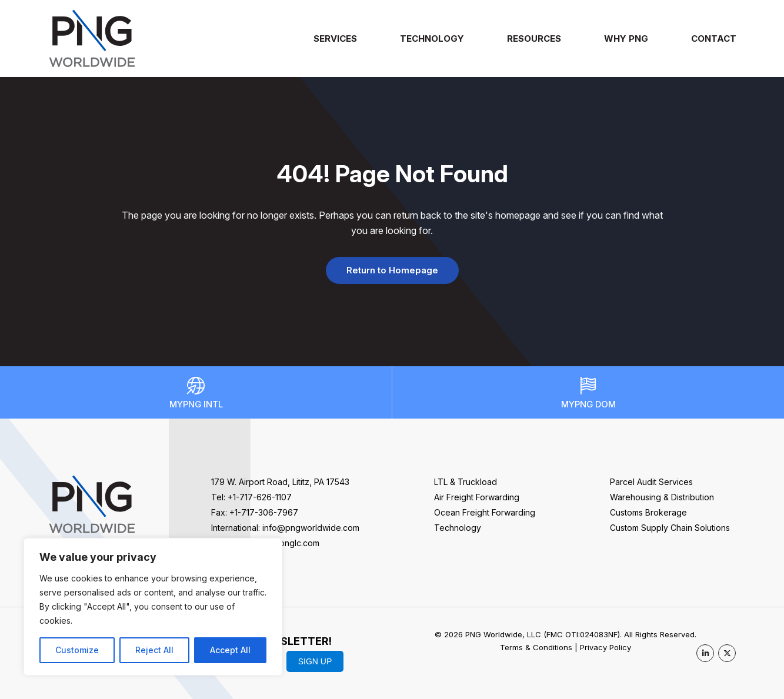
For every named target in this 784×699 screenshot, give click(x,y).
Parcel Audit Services (651, 482)
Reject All (154, 650)
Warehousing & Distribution (662, 497)
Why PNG (626, 39)
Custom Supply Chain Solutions (670, 528)
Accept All (230, 650)
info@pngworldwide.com (311, 528)
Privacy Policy (605, 647)
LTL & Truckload (466, 482)
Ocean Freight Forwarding (485, 512)
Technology (432, 39)
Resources (534, 39)
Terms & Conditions (536, 647)
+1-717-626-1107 (260, 497)
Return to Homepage (392, 270)
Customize (77, 650)
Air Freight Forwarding (477, 497)
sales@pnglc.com (285, 543)
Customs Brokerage (648, 512)
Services (335, 39)
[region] (153, 607)
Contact (714, 39)
